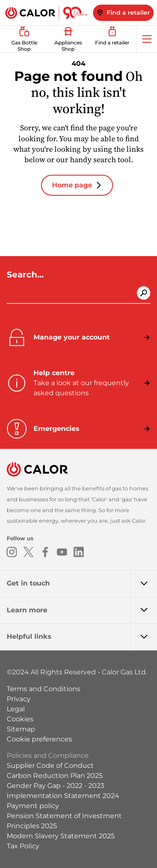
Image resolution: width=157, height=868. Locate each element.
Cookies (20, 719)
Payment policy (33, 806)
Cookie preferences (39, 739)
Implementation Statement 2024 (63, 796)
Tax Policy (23, 846)
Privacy (19, 699)
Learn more (82, 610)
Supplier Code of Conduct (50, 766)
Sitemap (21, 729)
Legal (16, 709)
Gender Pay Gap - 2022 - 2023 (55, 786)
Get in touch (82, 583)
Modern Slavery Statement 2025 (61, 836)
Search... (26, 275)
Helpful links (82, 637)
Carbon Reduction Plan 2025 (55, 776)
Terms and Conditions (44, 689)
